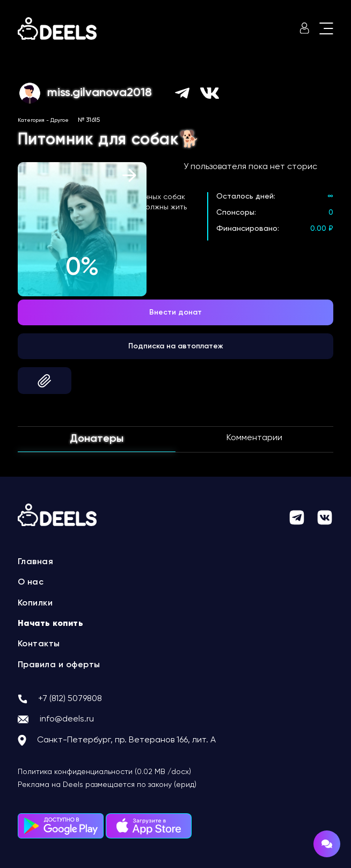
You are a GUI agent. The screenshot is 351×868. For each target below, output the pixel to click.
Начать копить (51, 624)
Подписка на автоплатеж (176, 346)
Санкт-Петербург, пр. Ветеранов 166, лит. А (126, 740)
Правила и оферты (59, 665)
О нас (31, 582)
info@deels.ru (67, 719)
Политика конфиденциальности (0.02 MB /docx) (104, 772)
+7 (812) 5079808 (70, 699)
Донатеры (97, 439)
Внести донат (175, 312)
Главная (36, 562)
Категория (31, 120)
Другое (60, 120)
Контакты (39, 644)
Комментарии (254, 438)
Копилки (35, 603)
